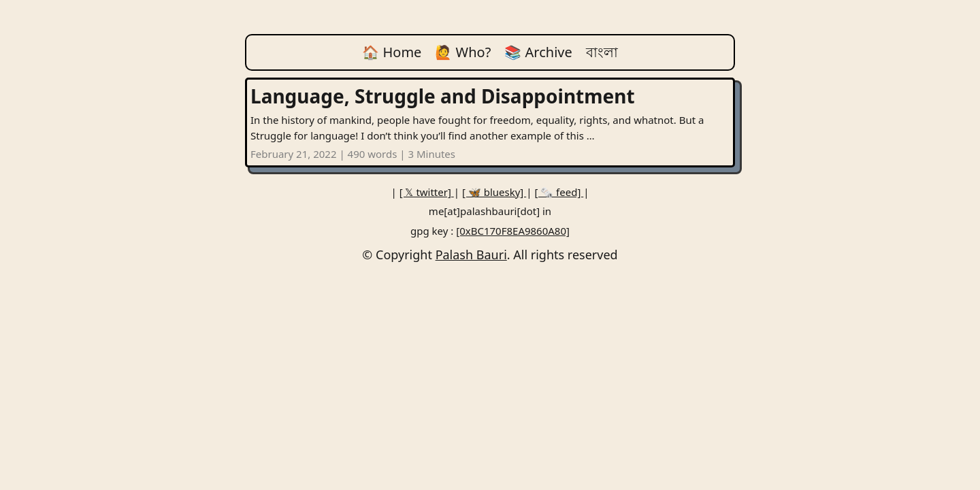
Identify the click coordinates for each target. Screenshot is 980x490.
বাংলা (602, 52)
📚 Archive (538, 52)
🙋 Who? (463, 52)
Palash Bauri (471, 255)
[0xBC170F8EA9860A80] (513, 231)
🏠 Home (392, 52)
